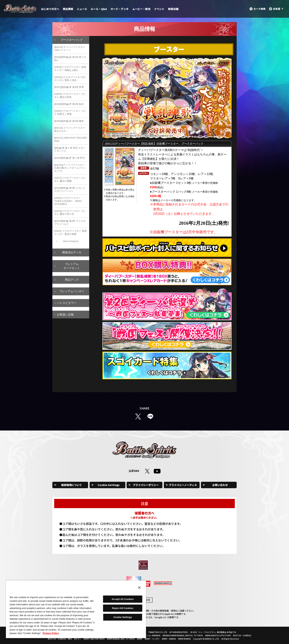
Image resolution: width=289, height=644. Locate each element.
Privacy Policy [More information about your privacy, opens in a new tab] (51, 633)
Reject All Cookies (123, 608)
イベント (159, 9)
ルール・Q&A (99, 9)
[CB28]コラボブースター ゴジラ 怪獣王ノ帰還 (70, 112)
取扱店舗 (173, 9)
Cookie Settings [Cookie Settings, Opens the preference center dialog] (123, 617)
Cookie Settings (109, 485)
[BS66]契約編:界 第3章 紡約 (69, 104)
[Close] (139, 588)
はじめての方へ (50, 9)
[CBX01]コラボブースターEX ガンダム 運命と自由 (70, 79)
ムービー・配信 (141, 9)
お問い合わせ (220, 485)
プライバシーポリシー (146, 485)
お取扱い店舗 (65, 314)
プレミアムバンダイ (72, 291)
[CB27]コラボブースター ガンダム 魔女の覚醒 (70, 179)
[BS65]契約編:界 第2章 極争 (69, 121)
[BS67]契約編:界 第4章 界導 (69, 87)
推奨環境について (72, 485)
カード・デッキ (120, 9)
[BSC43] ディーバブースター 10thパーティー (70, 49)
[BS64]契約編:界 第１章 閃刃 (69, 158)
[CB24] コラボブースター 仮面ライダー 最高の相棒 (70, 232)
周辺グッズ (72, 280)
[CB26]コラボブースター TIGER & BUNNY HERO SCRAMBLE (68, 201)
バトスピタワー (67, 303)
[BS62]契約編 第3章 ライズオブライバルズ (70, 223)
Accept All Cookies (123, 599)
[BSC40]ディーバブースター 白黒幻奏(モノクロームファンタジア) (70, 168)
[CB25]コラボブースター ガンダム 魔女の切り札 (70, 213)
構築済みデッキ (72, 252)
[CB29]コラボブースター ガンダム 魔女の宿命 (70, 96)
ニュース (82, 9)
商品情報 (68, 9)
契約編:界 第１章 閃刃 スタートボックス (70, 150)
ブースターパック (72, 40)
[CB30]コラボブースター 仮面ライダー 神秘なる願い (70, 69)
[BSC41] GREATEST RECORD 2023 (71, 139)
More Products (71, 241)
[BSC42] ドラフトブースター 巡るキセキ (70, 129)
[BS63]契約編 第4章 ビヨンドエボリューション (70, 190)
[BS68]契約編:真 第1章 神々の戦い (70, 59)
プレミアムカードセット (72, 266)
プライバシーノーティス (183, 485)
